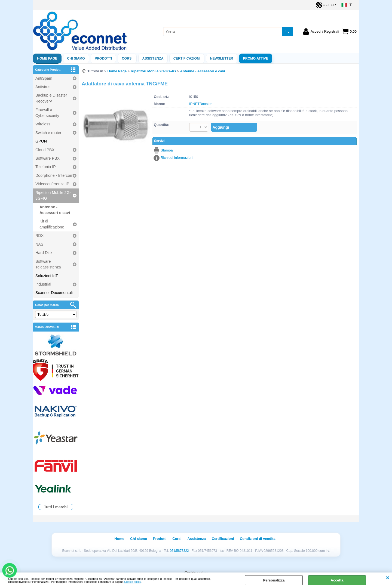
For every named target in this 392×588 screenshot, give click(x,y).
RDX (39, 236)
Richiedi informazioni (177, 158)
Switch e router (48, 133)
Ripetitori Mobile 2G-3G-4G (53, 195)
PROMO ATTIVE (256, 58)
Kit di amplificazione (52, 224)
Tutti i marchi (56, 507)
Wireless (43, 124)
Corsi (127, 58)
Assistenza (197, 539)
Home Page (47, 58)
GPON (41, 141)
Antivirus (43, 87)
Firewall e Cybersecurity (47, 112)
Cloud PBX (45, 150)
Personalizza (274, 580)
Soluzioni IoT (47, 276)
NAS (39, 244)
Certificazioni (187, 58)
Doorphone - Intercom (54, 175)
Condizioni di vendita (258, 539)
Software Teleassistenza (48, 264)
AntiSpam (44, 78)
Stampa (167, 150)
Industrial (43, 284)
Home (119, 539)
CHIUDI (388, 578)
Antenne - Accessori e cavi (55, 210)
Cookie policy (132, 582)
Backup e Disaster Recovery (51, 98)
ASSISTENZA (153, 58)
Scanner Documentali (54, 293)
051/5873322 (179, 551)
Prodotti (103, 58)
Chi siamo (76, 58)
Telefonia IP (46, 167)
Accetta (337, 580)
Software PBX (48, 158)
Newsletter (222, 58)
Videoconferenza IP (52, 184)
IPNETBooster (200, 104)
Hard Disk (44, 253)
